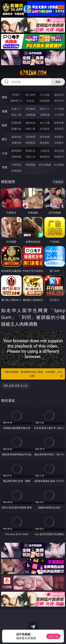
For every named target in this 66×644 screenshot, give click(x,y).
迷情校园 (16, 157)
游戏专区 (59, 95)
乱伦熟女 (45, 129)
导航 (5, 167)
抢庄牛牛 (59, 101)
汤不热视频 (45, 165)
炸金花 (30, 101)
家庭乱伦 (30, 151)
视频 (5, 111)
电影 (5, 125)
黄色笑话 (45, 157)
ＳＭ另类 (59, 115)
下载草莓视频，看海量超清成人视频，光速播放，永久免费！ (33, 374)
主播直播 (45, 115)
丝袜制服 (30, 115)
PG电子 (16, 95)
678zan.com (33, 73)
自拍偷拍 (30, 109)
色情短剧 (16, 171)
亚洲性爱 (16, 123)
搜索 (58, 82)
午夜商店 (16, 165)
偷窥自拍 (16, 137)
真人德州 (30, 95)
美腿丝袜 (16, 143)
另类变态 (59, 129)
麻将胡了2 (16, 101)
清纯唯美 (30, 143)
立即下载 (53, 636)
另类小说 (30, 157)
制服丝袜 (16, 129)
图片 (5, 139)
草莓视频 (30, 165)
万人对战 (45, 95)
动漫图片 (59, 137)
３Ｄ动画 (59, 109)
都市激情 (16, 151)
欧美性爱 (59, 123)
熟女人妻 (16, 115)
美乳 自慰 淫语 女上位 (16, 386)
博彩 (5, 97)
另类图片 (59, 143)
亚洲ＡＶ (16, 109)
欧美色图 (45, 137)
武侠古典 (59, 151)
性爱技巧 (59, 157)
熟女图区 (45, 143)
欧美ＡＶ (45, 109)
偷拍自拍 (30, 123)
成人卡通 (45, 123)
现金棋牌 (45, 101)
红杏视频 (59, 165)
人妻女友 (45, 151)
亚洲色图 (30, 137)
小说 (5, 153)
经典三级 (30, 129)
